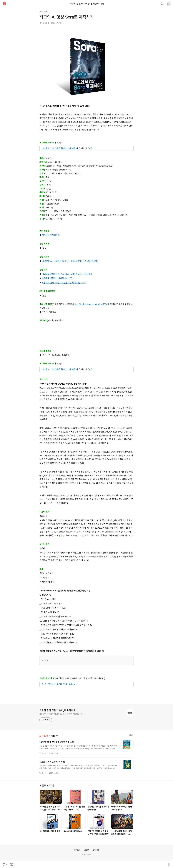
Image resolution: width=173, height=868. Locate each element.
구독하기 (46, 720)
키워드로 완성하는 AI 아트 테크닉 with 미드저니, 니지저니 (67, 274)
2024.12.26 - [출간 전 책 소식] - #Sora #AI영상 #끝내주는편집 (70, 261)
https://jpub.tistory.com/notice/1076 (90, 304)
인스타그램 (58, 684)
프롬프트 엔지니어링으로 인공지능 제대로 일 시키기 (64, 283)
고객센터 (96, 850)
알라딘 (64, 148)
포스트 (44, 684)
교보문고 (46, 148)
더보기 (45, 661)
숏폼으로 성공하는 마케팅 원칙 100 (57, 278)
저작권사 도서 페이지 (51, 235)
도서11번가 (55, 148)
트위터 (65, 684)
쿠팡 (90, 148)
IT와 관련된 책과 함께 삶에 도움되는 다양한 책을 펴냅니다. (61, 714)
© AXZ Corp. (86, 854)
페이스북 (72, 684)
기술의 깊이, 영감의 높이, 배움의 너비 (87, 4)
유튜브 (50, 684)
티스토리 (77, 850)
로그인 (86, 850)
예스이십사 (73, 148)
